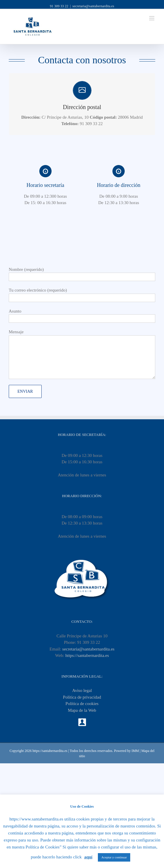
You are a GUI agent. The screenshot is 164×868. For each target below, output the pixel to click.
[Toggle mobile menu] (152, 18)
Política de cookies (82, 704)
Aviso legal (82, 690)
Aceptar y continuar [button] (114, 857)
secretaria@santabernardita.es (93, 6)
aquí (88, 857)
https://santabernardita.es (87, 655)
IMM (135, 751)
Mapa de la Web (82, 710)
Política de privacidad (82, 697)
